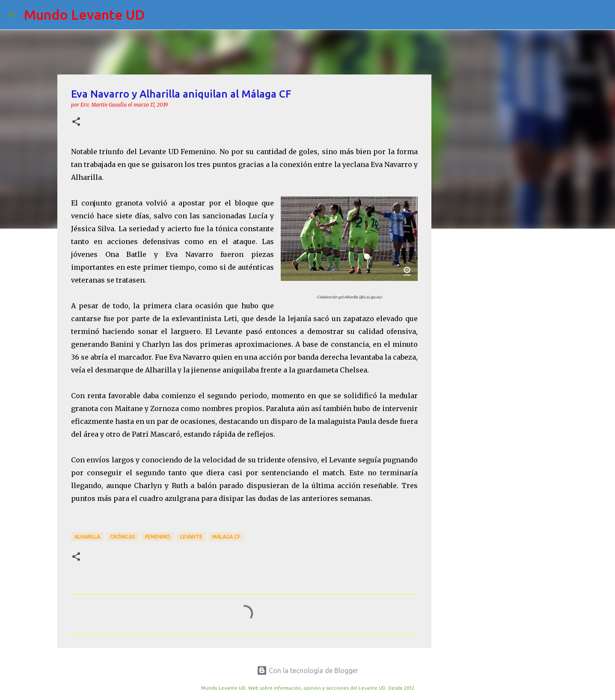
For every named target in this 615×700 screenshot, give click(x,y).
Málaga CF (226, 537)
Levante (191, 537)
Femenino (158, 537)
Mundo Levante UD (85, 15)
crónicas (123, 537)
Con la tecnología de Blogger (307, 670)
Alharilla (87, 537)
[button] (76, 122)
